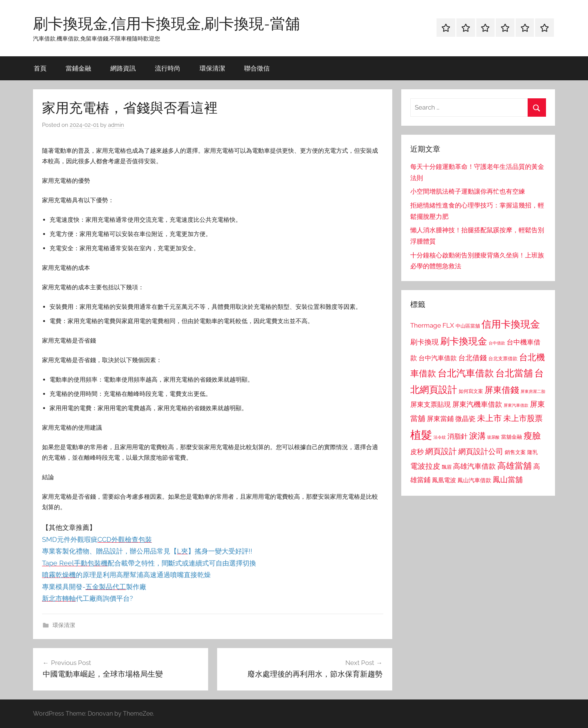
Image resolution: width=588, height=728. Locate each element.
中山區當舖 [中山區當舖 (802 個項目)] (468, 326)
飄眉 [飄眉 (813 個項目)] (447, 467)
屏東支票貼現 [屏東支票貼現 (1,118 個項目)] (430, 405)
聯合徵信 (257, 68)
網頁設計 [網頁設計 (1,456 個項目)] (441, 451)
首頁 (40, 68)
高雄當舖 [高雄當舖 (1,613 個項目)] (514, 466)
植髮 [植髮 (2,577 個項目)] (421, 435)
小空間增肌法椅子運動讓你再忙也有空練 (468, 191)
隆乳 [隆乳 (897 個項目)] (532, 452)
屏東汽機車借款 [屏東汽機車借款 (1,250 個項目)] (477, 404)
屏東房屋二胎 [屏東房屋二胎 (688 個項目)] (533, 391)
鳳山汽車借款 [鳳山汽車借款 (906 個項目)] (474, 480)
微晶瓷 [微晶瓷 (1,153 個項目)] (465, 419)
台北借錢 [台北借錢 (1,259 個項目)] (472, 358)
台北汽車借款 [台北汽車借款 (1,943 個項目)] (466, 373)
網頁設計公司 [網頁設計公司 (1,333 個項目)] (481, 451)
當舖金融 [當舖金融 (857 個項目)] (511, 437)
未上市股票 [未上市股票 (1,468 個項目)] (523, 418)
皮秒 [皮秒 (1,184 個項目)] (417, 452)
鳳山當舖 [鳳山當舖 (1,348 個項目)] (508, 480)
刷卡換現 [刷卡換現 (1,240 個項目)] (424, 342)
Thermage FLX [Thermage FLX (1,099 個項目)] (432, 325)
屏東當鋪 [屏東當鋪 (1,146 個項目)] (440, 419)
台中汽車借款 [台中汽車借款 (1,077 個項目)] (438, 358)
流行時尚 (168, 68)
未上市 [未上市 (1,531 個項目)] (489, 418)
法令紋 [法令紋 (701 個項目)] (440, 437)
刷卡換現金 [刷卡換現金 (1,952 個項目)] (464, 341)
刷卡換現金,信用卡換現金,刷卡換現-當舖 (166, 23)
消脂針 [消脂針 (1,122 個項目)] (457, 436)
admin (116, 125)
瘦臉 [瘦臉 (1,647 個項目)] (532, 435)
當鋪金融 (78, 68)
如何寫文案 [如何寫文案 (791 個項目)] (471, 391)
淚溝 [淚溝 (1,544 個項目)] (477, 436)
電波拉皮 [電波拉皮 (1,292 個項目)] (425, 466)
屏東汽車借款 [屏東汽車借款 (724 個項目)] (516, 405)
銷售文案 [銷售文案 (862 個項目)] (515, 452)
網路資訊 (123, 68)
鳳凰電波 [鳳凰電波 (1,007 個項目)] (444, 480)
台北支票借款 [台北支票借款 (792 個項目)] (503, 359)
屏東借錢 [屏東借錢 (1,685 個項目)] (502, 390)
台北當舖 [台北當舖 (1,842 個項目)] (514, 373)
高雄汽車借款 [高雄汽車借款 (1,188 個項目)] (474, 466)
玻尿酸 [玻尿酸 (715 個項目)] (493, 437)
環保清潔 (212, 68)
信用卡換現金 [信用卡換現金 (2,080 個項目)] (511, 324)
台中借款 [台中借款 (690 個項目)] (497, 343)
